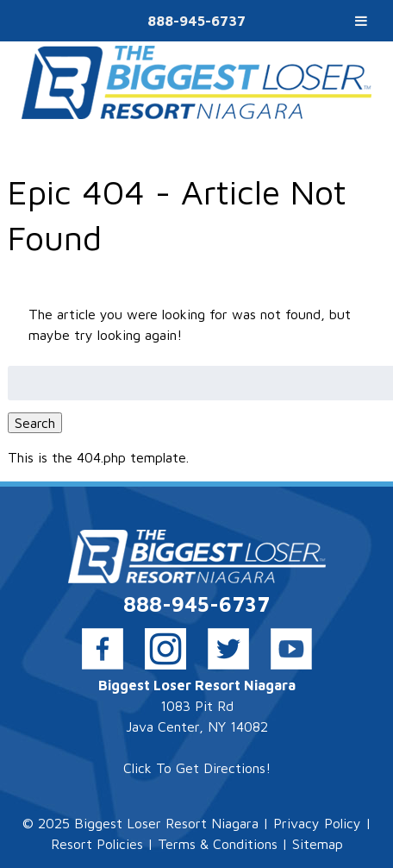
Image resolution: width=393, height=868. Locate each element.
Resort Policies (97, 844)
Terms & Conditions (218, 844)
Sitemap (318, 844)
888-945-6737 (196, 21)
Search (35, 423)
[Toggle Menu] (361, 21)
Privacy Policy (317, 823)
